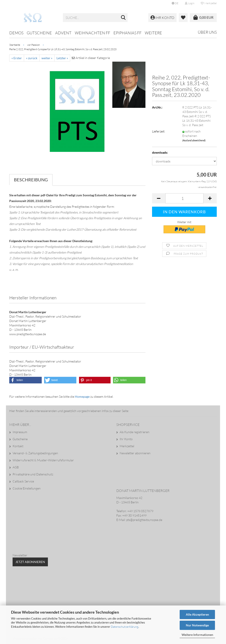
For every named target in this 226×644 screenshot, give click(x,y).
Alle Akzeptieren (197, 614)
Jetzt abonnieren (30, 562)
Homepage (82, 397)
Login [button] (190, 3)
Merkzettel (209, 3)
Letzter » (62, 58)
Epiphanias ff (127, 33)
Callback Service (23, 481)
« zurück (32, 58)
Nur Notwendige (197, 625)
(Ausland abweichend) (194, 140)
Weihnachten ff (92, 33)
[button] (175, 3)
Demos (16, 33)
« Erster (17, 58)
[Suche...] (123, 18)
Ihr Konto (126, 439)
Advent (63, 33)
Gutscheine (39, 33)
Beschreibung (31, 180)
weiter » (47, 58)
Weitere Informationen (197, 635)
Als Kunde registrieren (135, 432)
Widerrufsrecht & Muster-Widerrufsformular (43, 460)
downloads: (160, 152)
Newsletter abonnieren (135, 453)
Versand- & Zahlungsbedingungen (35, 453)
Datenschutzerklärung (125, 627)
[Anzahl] (184, 198)
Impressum (20, 432)
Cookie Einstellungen (27, 488)
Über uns (207, 32)
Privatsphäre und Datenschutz (33, 474)
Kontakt (18, 446)
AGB (16, 467)
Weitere (153, 33)
